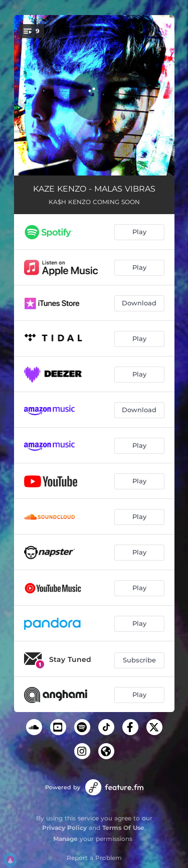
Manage (65, 839)
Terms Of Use (123, 828)
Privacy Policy (64, 828)
